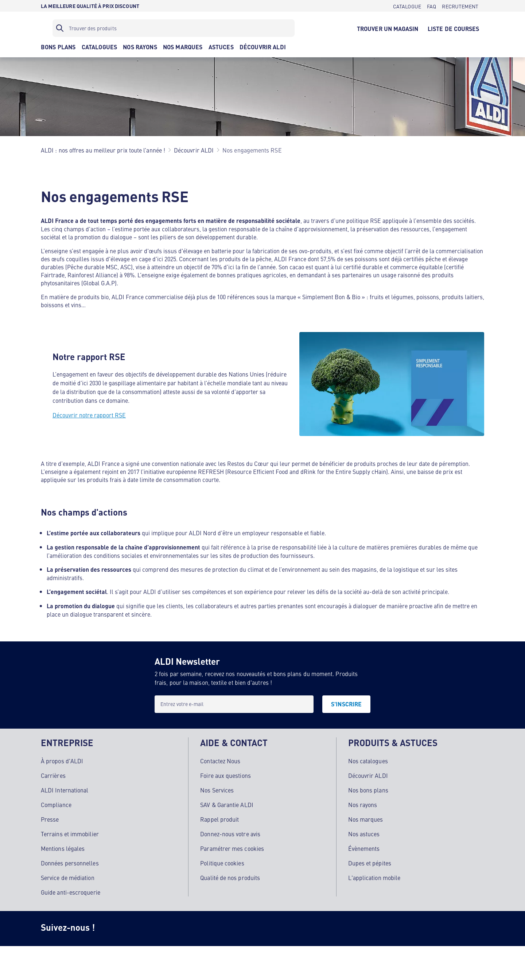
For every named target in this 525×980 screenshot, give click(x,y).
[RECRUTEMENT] (460, 6)
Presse (50, 818)
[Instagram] (112, 927)
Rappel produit (219, 818)
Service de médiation (68, 876)
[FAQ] (431, 6)
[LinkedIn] (229, 927)
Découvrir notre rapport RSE (89, 415)
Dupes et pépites (370, 862)
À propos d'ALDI (62, 760)
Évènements (364, 847)
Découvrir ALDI (368, 774)
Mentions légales (63, 847)
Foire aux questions (225, 774)
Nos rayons (363, 803)
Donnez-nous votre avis (230, 833)
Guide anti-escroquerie (71, 891)
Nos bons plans (368, 789)
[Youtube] (200, 927)
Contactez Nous (220, 760)
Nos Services (217, 789)
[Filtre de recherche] (174, 28)
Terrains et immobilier (70, 833)
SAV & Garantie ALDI (227, 803)
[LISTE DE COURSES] (454, 28)
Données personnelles (70, 862)
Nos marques (366, 818)
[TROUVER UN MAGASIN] (388, 28)
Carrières (53, 774)
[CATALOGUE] (407, 6)
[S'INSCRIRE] (346, 704)
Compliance (56, 803)
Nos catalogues (368, 760)
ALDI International (65, 789)
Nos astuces (364, 833)
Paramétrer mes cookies (232, 847)
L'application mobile (374, 876)
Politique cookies (222, 862)
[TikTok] (171, 927)
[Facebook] (141, 927)
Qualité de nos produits (230, 876)
